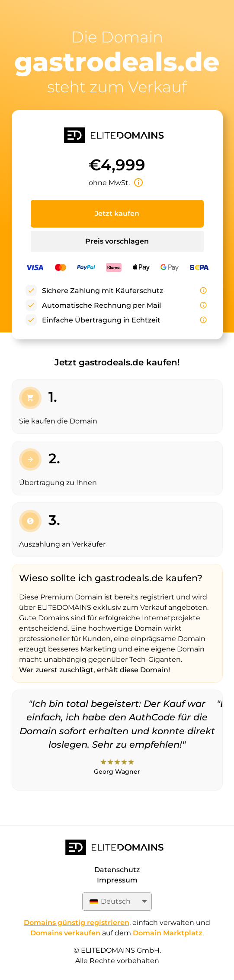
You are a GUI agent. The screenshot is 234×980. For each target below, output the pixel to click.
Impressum (117, 880)
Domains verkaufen (65, 933)
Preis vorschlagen (117, 241)
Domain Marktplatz (168, 933)
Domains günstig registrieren (77, 923)
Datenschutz (117, 870)
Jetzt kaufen (117, 213)
